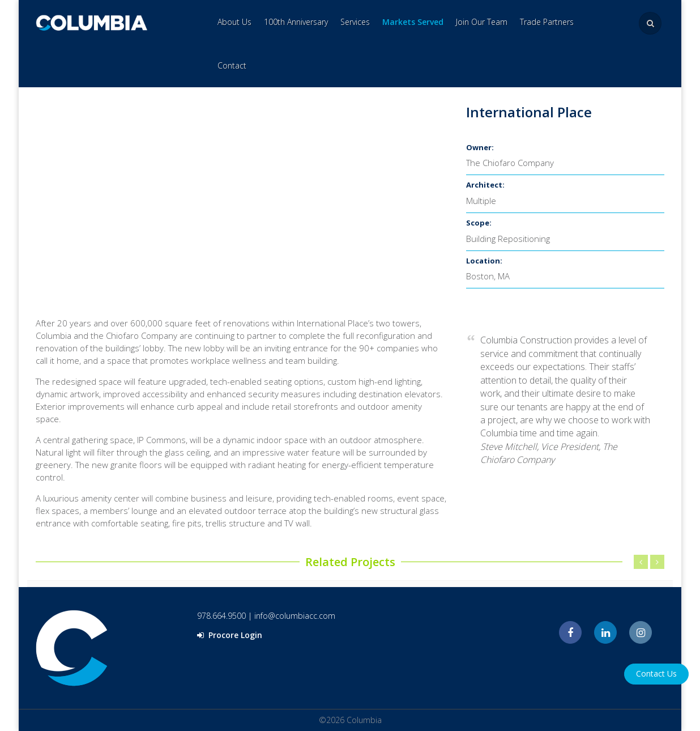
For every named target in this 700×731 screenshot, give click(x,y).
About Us (234, 22)
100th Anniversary (296, 22)
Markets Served (413, 22)
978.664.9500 (221, 616)
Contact (232, 65)
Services (355, 22)
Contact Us (656, 673)
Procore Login (230, 635)
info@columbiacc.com (295, 616)
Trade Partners (547, 22)
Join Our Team (482, 22)
